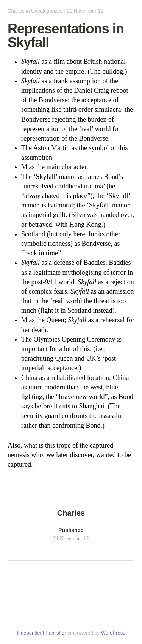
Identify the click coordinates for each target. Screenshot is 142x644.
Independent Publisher (41, 633)
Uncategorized (47, 11)
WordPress (113, 633)
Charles (16, 11)
